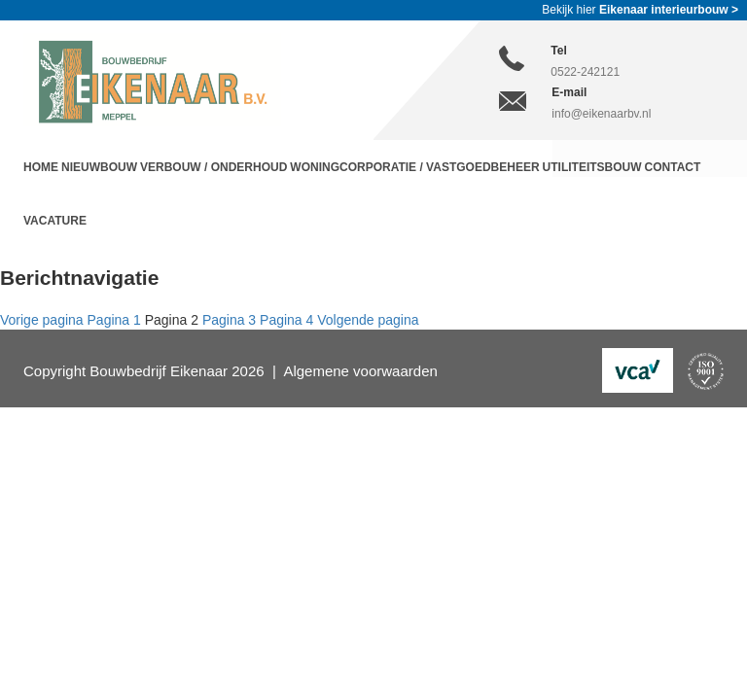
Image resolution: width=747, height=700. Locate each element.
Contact (673, 167)
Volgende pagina (368, 320)
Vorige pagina (42, 320)
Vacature (55, 221)
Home (41, 167)
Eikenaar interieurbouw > (669, 10)
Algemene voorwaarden (360, 371)
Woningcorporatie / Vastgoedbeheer (414, 167)
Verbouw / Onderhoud (213, 167)
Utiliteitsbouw (592, 167)
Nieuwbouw (99, 167)
